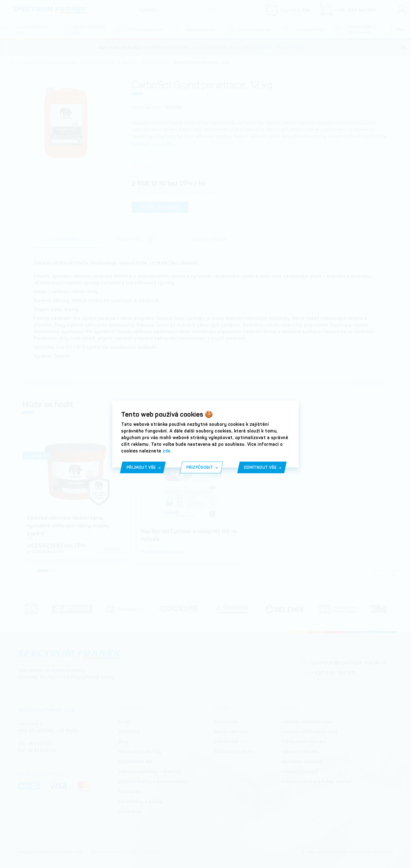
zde (167, 451)
